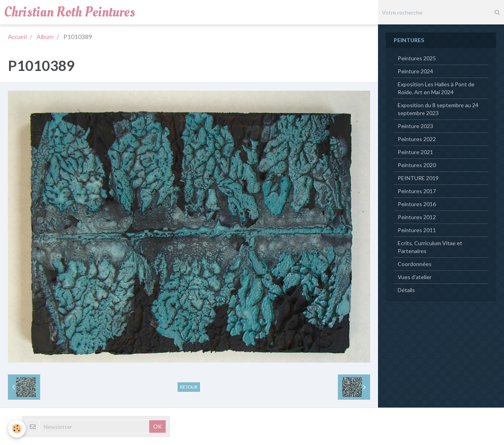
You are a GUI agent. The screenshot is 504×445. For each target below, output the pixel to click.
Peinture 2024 (415, 71)
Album (45, 37)
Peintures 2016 (417, 204)
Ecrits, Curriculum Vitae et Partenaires (430, 247)
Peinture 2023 (415, 126)
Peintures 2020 (417, 165)
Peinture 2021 (415, 152)
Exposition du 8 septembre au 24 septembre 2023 (438, 109)
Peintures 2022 (417, 139)
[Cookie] (17, 429)
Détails (406, 290)
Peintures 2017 (417, 191)
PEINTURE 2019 (418, 178)
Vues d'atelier (415, 277)
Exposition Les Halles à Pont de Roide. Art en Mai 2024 (436, 88)
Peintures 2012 (417, 217)
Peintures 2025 (417, 58)
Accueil (17, 37)
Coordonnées (415, 264)
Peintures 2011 (417, 230)
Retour (189, 387)
